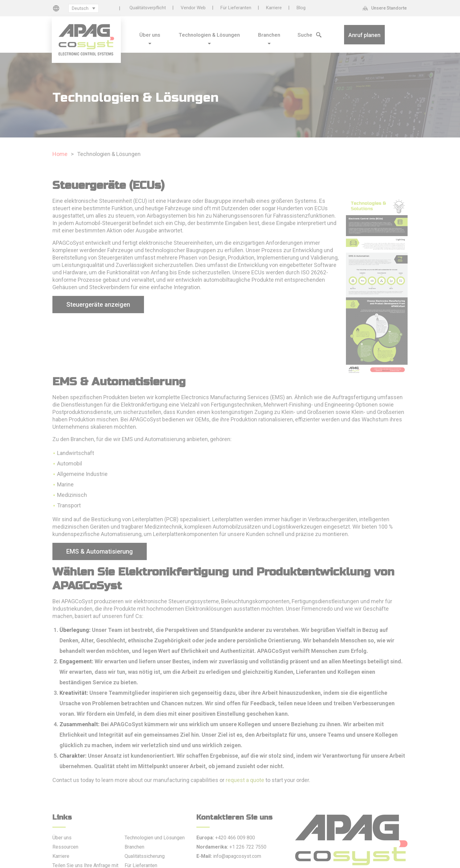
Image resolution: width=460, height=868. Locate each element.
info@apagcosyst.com (237, 856)
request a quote (245, 780)
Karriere (274, 8)
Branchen (134, 847)
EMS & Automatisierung (100, 551)
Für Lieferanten (236, 8)
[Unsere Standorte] (386, 8)
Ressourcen (65, 847)
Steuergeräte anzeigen (98, 305)
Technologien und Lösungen (155, 838)
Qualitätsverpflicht (148, 8)
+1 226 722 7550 (248, 847)
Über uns (62, 838)
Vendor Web (193, 8)
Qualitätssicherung (145, 856)
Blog (301, 8)
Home (60, 154)
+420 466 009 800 (235, 838)
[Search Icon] (300, 34)
